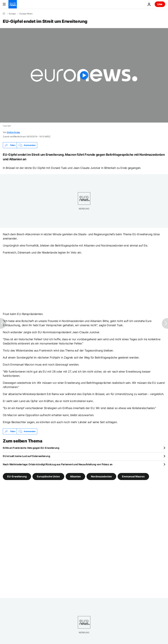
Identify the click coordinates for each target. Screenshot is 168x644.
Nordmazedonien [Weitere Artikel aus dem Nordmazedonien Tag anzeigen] (101, 476)
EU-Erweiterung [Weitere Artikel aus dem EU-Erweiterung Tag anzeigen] (17, 476)
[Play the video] (84, 75)
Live (160, 4)
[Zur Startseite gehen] (13, 4)
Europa (12, 14)
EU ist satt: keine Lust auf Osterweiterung (26, 456)
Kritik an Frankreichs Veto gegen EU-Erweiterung (31, 448)
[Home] (4, 14)
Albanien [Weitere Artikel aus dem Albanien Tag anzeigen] (75, 476)
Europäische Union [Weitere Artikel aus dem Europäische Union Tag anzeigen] (48, 476)
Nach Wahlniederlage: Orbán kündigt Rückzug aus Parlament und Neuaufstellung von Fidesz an (58, 464)
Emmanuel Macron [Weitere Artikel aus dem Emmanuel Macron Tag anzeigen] (133, 476)
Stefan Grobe (13, 132)
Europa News (26, 14)
